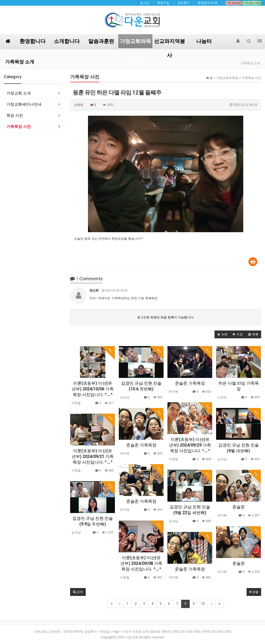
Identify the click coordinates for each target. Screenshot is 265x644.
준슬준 (239, 507)
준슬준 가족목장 (190, 383)
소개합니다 (67, 41)
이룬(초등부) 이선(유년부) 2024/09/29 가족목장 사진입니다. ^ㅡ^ (190, 445)
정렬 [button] (254, 592)
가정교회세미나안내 (24, 104)
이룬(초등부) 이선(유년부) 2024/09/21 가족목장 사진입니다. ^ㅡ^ (93, 456)
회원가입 (163, 3)
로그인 (145, 3)
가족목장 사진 (19, 126)
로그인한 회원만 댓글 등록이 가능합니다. (166, 317)
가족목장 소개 (20, 62)
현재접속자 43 (207, 3)
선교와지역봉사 (170, 43)
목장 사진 (15, 115)
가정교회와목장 (135, 43)
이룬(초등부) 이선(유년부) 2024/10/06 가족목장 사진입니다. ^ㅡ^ (93, 389)
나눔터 (204, 41)
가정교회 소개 (19, 93)
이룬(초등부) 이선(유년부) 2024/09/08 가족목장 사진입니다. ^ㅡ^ (141, 563)
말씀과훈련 (101, 41)
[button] (222, 334)
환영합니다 (33, 41)
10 (203, 604)
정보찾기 (183, 3)
